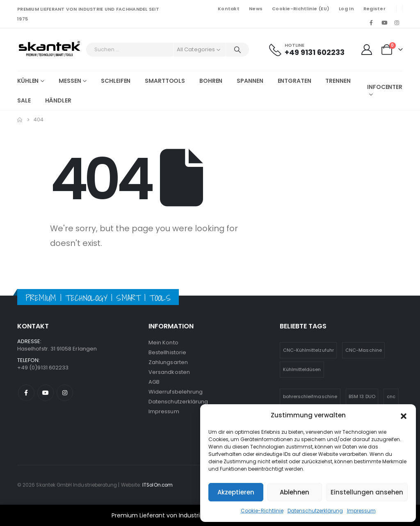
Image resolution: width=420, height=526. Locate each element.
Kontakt (229, 9)
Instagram (65, 393)
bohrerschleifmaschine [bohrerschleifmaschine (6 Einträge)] (310, 396)
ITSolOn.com (157, 485)
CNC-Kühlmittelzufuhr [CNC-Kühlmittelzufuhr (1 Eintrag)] (308, 350)
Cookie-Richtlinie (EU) (301, 9)
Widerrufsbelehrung (176, 392)
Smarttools (165, 81)
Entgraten (294, 81)
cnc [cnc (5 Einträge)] (391, 396)
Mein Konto (163, 343)
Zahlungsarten (168, 362)
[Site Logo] (49, 50)
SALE (24, 100)
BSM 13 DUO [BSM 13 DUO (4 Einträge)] (362, 396)
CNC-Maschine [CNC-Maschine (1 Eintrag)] (364, 350)
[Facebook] (371, 23)
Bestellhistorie (167, 352)
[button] (404, 415)
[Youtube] (384, 23)
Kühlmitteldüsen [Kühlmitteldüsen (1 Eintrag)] (302, 369)
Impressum (361, 511)
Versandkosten (169, 372)
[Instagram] (397, 23)
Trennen (338, 81)
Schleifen (116, 81)
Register (374, 9)
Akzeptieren (236, 492)
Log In (346, 9)
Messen (70, 81)
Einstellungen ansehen (367, 492)
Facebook (26, 393)
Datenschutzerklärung (315, 511)
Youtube (46, 393)
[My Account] (366, 50)
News (256, 9)
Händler (58, 100)
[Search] (237, 50)
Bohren (211, 81)
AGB (154, 382)
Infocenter (385, 87)
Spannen (250, 81)
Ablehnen (294, 492)
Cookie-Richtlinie (262, 511)
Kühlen (28, 81)
